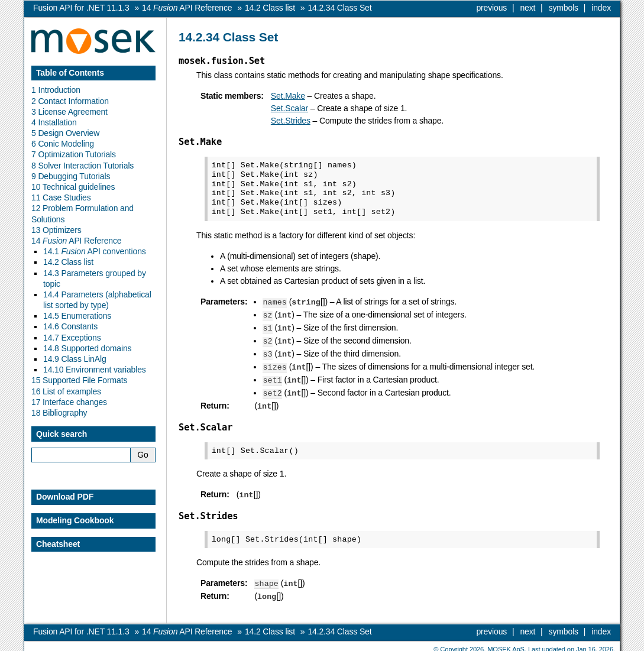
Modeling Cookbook (75, 520)
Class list (270, 8)
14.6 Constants (70, 326)
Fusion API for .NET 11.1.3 (81, 8)
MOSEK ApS (506, 642)
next (528, 8)
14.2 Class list (68, 262)
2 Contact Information (70, 101)
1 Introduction (56, 90)
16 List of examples (66, 391)
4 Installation (54, 122)
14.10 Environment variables (95, 370)
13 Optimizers (56, 230)
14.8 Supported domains (87, 348)
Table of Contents (70, 73)
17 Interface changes (69, 402)
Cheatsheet (58, 544)
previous (491, 8)
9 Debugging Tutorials (71, 176)
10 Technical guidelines (73, 187)
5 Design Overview (65, 133)
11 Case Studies (61, 197)
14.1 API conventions (95, 251)
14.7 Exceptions (72, 338)
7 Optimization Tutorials (74, 154)
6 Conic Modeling (63, 144)
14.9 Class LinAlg (75, 359)
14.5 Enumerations (77, 316)
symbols (564, 8)
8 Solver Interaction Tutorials (82, 166)
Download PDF (65, 497)
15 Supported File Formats (79, 380)
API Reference (187, 8)
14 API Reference (76, 241)
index (601, 8)
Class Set (339, 8)
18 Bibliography (59, 413)
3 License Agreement (69, 112)
